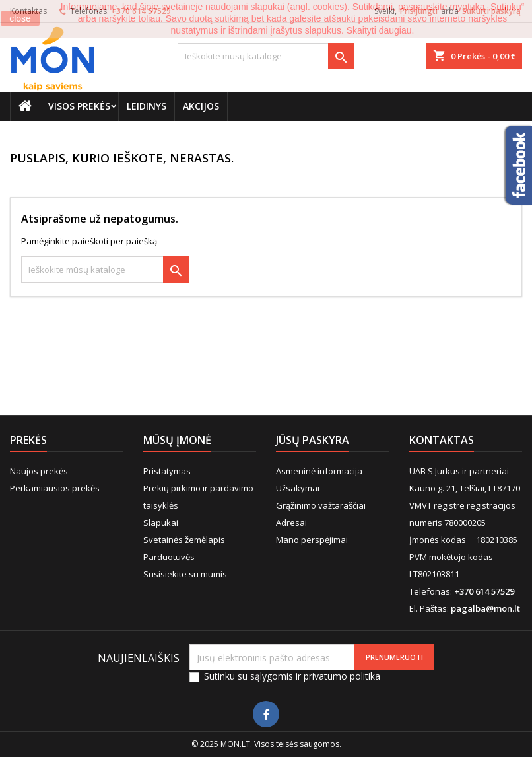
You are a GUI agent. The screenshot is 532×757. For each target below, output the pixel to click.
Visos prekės (79, 106)
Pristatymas (167, 471)
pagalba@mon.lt (485, 608)
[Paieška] (266, 56)
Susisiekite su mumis (185, 574)
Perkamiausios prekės (55, 488)
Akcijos (201, 106)
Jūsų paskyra (313, 440)
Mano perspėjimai (312, 540)
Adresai (291, 523)
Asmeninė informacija (319, 471)
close (20, 18)
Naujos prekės (39, 471)
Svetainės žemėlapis (184, 540)
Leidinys (147, 106)
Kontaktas (442, 440)
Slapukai (161, 523)
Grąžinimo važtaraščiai (321, 505)
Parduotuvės (169, 557)
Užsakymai (298, 488)
